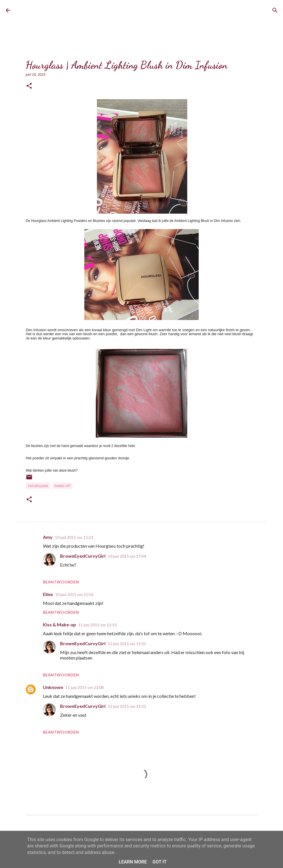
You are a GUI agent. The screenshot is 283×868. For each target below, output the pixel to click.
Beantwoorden (61, 582)
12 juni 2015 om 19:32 (127, 706)
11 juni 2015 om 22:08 (85, 688)
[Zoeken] (275, 10)
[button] (29, 86)
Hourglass (38, 486)
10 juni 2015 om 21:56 (74, 595)
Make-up (62, 486)
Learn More (133, 862)
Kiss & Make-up (59, 624)
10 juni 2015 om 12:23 (74, 537)
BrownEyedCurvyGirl (59, 10)
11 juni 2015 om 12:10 (97, 625)
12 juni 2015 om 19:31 (127, 644)
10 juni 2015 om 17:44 (127, 556)
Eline (48, 594)
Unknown (53, 687)
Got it (159, 862)
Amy (48, 537)
